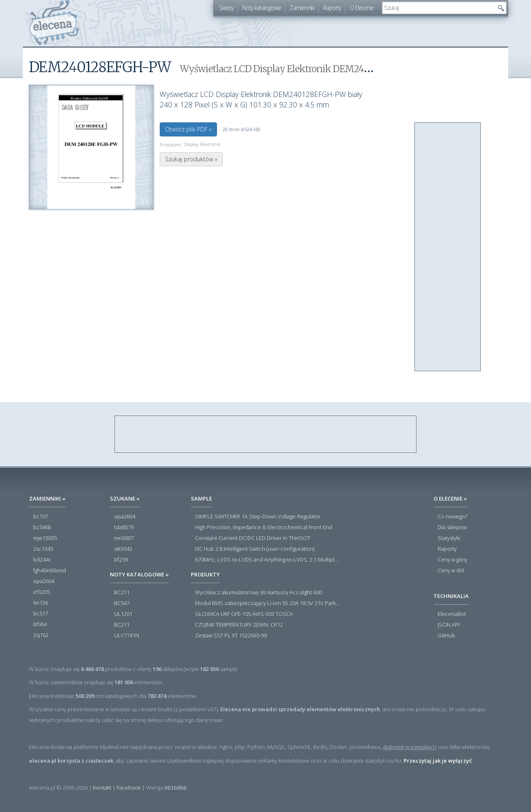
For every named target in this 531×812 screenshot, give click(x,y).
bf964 (40, 625)
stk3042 (123, 549)
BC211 (122, 593)
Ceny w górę (452, 560)
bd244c (42, 560)
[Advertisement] (448, 247)
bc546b (42, 528)
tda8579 (124, 528)
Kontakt (102, 788)
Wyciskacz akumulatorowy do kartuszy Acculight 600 (258, 593)
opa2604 (44, 581)
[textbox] (438, 8)
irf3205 (41, 592)
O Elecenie (362, 8)
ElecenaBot (452, 614)
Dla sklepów (452, 528)
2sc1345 (43, 549)
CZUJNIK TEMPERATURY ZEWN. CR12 (239, 625)
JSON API (449, 625)
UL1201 (123, 614)
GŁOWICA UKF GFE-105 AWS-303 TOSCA (244, 614)
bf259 (121, 560)
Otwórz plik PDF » (188, 129)
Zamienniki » (47, 498)
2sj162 (41, 635)
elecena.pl (54, 23)
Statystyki (449, 538)
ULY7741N (127, 636)
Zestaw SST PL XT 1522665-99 (231, 636)
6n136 (41, 603)
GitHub (446, 636)
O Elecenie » (450, 498)
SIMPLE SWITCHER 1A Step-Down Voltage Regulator (258, 517)
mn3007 (124, 538)
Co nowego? (452, 517)
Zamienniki (302, 8)
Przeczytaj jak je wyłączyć (438, 761)
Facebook (129, 788)
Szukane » (125, 498)
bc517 (41, 614)
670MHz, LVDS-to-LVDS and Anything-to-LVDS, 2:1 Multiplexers (268, 560)
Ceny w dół (451, 571)
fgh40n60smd (50, 571)
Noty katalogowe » (139, 574)
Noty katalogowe (262, 8)
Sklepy (226, 8)
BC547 (122, 603)
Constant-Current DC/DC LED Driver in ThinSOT (253, 538)
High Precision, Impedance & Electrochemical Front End (264, 528)
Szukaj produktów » (191, 159)
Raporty (332, 8)
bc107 (41, 517)
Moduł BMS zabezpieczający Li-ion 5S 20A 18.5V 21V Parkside (268, 603)
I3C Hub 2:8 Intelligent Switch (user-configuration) (255, 549)
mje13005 (45, 538)
